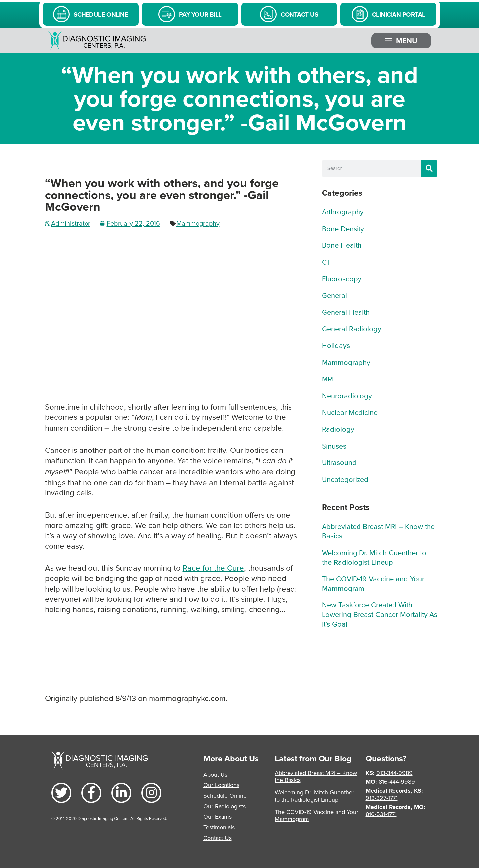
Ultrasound (339, 462)
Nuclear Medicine (350, 412)
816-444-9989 (397, 782)
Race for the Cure (213, 568)
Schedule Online (225, 796)
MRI (328, 379)
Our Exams (218, 817)
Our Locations (221, 785)
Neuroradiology (347, 396)
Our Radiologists (224, 806)
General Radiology (352, 328)
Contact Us (218, 838)
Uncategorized (345, 479)
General (334, 295)
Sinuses (334, 446)
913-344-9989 (394, 773)
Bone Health (342, 245)
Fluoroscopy (342, 279)
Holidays (336, 345)
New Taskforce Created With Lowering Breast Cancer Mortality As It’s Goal (380, 614)
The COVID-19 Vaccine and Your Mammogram (373, 583)
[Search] (429, 168)
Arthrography (343, 212)
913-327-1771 (382, 798)
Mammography (198, 223)
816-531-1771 (381, 814)
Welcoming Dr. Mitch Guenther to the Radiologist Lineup (374, 557)
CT (326, 262)
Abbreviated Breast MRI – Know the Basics (378, 531)
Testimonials (219, 827)
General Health (346, 312)
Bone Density (343, 228)
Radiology (338, 429)
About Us (215, 774)
